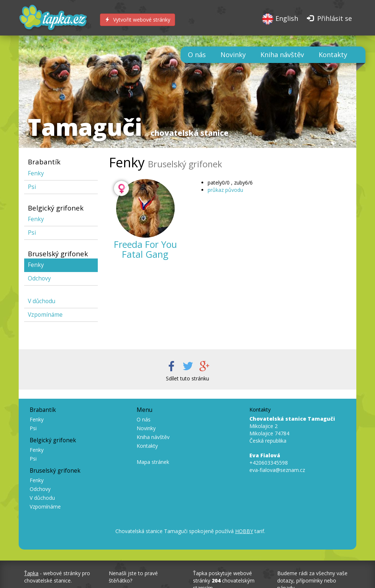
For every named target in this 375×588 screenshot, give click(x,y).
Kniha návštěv (282, 55)
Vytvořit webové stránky (138, 20)
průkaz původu (225, 190)
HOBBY (244, 531)
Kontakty (333, 55)
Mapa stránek (153, 462)
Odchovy (39, 278)
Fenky (36, 173)
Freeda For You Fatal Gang (145, 249)
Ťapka (31, 573)
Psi (32, 187)
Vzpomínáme (45, 315)
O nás (197, 55)
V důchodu (42, 301)
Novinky (233, 55)
